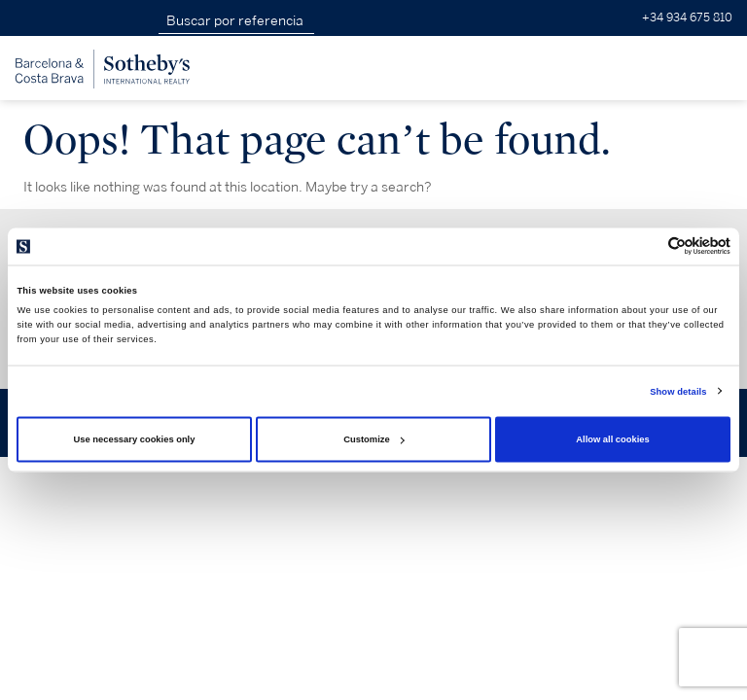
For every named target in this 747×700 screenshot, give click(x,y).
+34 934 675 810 (687, 18)
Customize (373, 439)
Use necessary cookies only (135, 439)
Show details (678, 391)
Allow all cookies (612, 439)
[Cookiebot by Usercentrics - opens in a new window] (645, 246)
